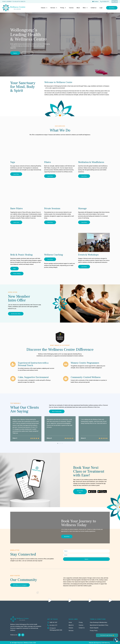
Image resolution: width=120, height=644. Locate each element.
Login (101, 8)
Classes (44, 8)
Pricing (63, 8)
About (78, 8)
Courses (71, 8)
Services (54, 8)
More (85, 8)
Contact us (94, 8)
